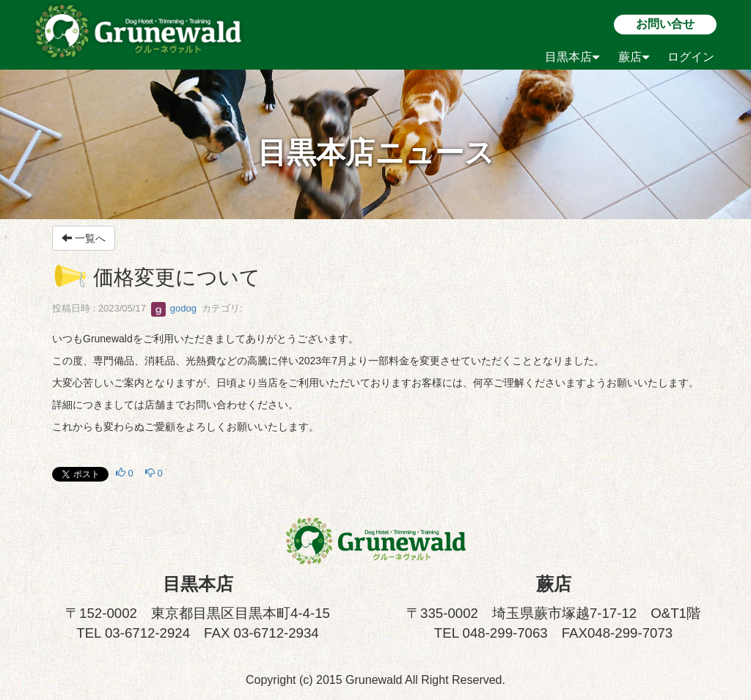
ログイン (691, 57)
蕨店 (634, 57)
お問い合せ (665, 24)
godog (174, 308)
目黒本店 (572, 57)
